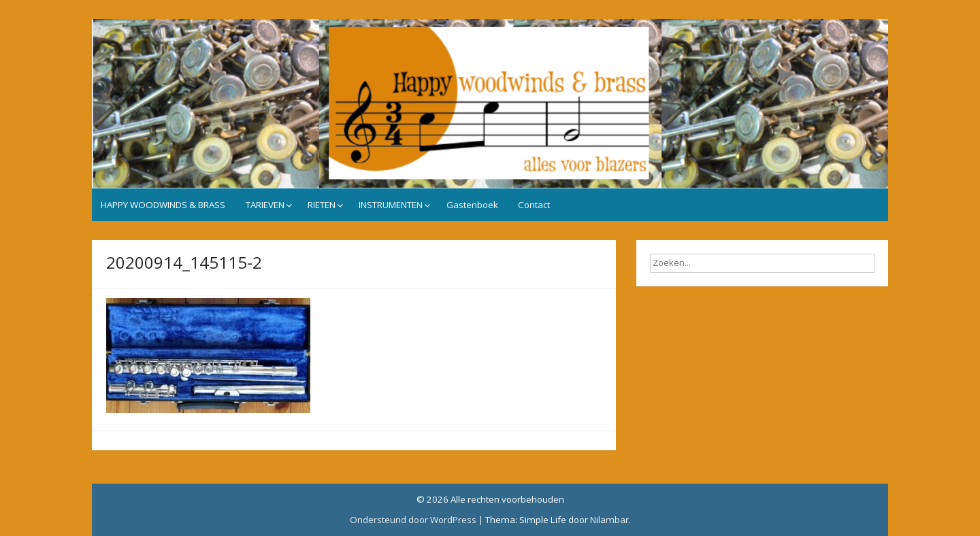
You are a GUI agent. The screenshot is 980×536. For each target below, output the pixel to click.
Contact (534, 205)
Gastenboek (472, 205)
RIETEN (322, 205)
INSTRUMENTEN (391, 205)
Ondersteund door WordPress (413, 520)
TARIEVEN (265, 205)
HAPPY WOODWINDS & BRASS (163, 205)
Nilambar (609, 520)
